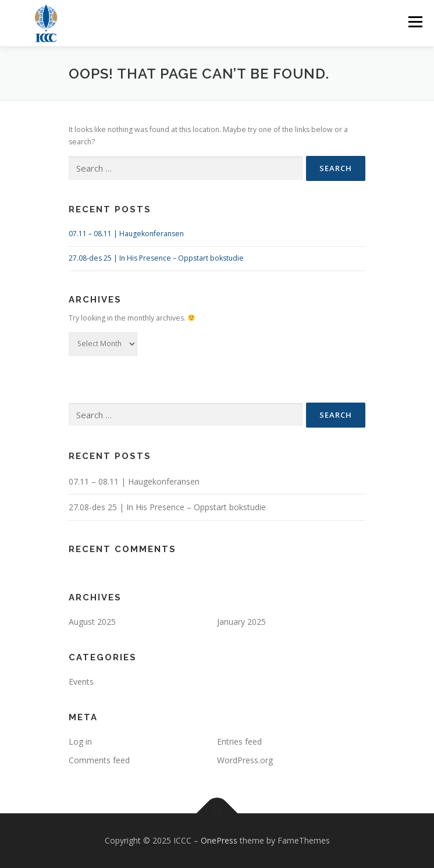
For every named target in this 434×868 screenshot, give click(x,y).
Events (81, 682)
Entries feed (239, 741)
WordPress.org (245, 760)
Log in (80, 741)
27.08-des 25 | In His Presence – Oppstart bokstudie (156, 258)
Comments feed (99, 760)
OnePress (219, 840)
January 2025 (241, 622)
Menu (415, 22)
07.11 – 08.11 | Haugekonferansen (126, 234)
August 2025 (92, 622)
